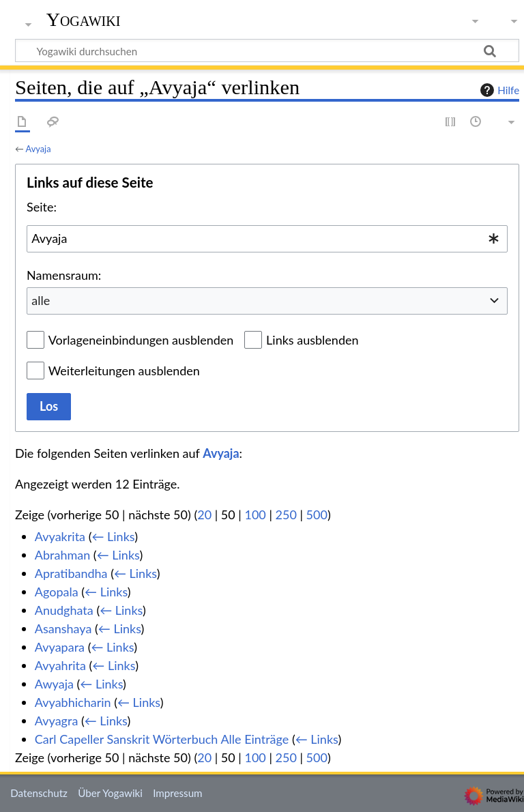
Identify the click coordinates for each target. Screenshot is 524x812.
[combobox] (267, 239)
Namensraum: (64, 275)
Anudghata (64, 610)
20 (204, 514)
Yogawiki (84, 20)
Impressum (178, 793)
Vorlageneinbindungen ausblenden (141, 340)
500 (317, 514)
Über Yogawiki (110, 793)
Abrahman (62, 555)
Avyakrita (60, 536)
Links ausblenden (312, 340)
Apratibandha (71, 573)
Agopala (57, 592)
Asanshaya (63, 628)
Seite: (42, 207)
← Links (113, 536)
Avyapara (60, 647)
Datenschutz (39, 793)
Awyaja (54, 684)
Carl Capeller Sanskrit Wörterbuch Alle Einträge (162, 739)
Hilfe (498, 90)
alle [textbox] (41, 300)
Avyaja (39, 149)
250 (286, 514)
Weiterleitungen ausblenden (124, 371)
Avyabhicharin (73, 702)
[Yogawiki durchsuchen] (267, 50)
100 (255, 514)
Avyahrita (60, 665)
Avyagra (57, 721)
